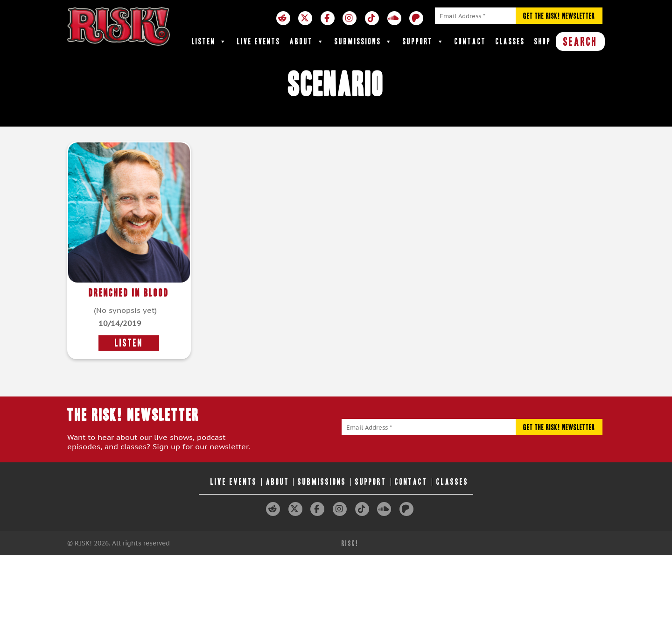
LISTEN (129, 343)
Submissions (364, 42)
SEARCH (580, 42)
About (308, 42)
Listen (210, 42)
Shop (543, 41)
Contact (470, 41)
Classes (510, 41)
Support (424, 42)
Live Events (259, 41)
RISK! (350, 543)
